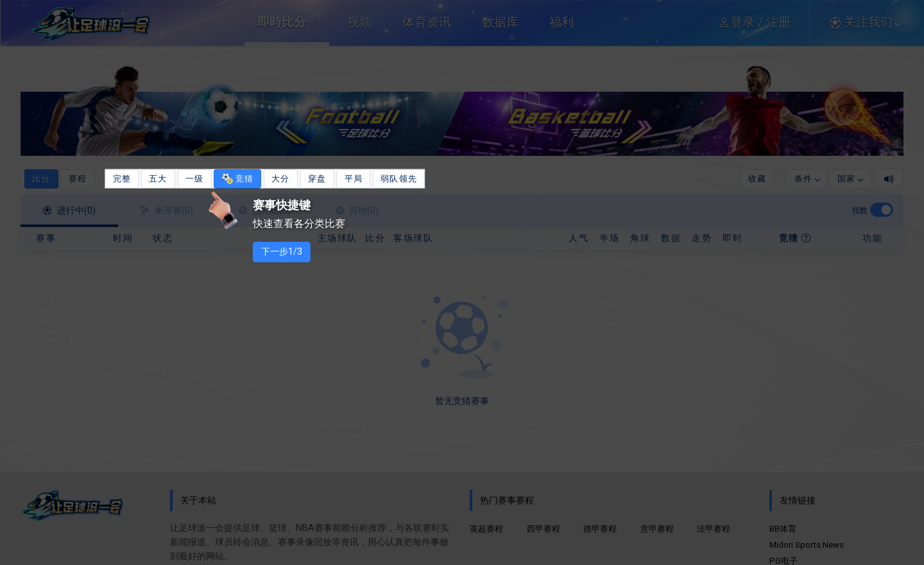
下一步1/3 (297, 252)
